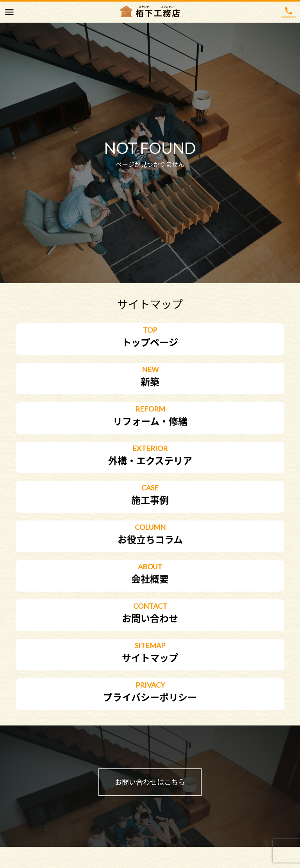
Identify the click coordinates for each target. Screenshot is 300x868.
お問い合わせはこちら (150, 782)
